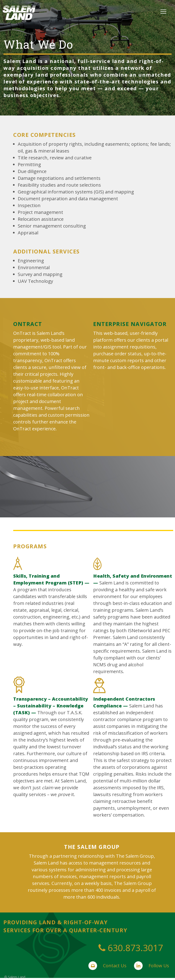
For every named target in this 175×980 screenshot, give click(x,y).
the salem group (92, 847)
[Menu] (163, 11)
